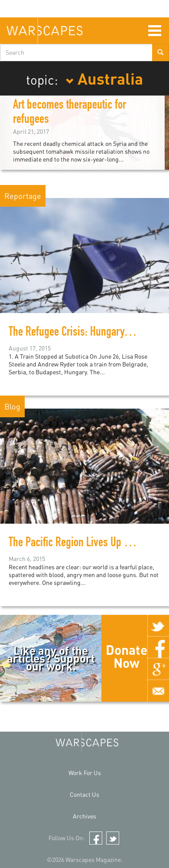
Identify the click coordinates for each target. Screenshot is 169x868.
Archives (84, 816)
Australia (104, 78)
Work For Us (85, 773)
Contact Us (84, 794)
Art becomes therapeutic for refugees (70, 113)
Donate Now (127, 656)
